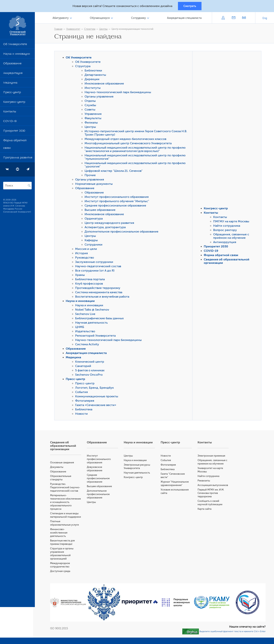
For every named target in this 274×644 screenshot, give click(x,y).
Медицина (10, 84)
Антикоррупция (226, 243)
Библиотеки (94, 71)
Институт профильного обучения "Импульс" (118, 202)
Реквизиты (204, 481)
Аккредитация (13, 74)
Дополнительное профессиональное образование (122, 232)
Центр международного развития (110, 223)
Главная (59, 30)
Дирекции (93, 80)
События (82, 393)
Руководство (85, 258)
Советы (91, 110)
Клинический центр (91, 362)
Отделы (91, 101)
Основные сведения (64, 463)
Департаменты (96, 75)
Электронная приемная (212, 456)
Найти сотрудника (228, 226)
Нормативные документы (95, 184)
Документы (58, 468)
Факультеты (94, 119)
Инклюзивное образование (105, 84)
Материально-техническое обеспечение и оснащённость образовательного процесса (67, 503)
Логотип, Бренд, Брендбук (95, 388)
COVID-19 (10, 122)
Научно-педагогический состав (99, 267)
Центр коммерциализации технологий (133, 30)
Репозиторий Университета (96, 336)
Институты (93, 88)
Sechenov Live (86, 315)
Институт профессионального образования (118, 197)
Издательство (86, 332)
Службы (91, 106)
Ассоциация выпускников (213, 486)
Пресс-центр (12, 94)
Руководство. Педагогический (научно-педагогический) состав (67, 488)
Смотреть (190, 6)
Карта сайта (205, 509)
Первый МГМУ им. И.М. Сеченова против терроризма (211, 494)
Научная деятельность (92, 323)
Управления (94, 114)
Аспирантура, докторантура (106, 228)
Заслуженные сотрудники (95, 263)
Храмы (81, 276)
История (82, 254)
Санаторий (84, 367)
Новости (82, 414)
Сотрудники (94, 245)
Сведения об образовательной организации (65, 446)
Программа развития (18, 159)
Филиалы (92, 123)
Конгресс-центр (14, 103)
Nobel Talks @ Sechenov (93, 310)
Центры (104, 30)
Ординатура (95, 219)
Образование (12, 65)
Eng (265, 19)
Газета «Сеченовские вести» (97, 406)
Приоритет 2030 (14, 132)
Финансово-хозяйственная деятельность (60, 533)
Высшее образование (101, 210)
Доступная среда (62, 572)
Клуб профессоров (90, 284)
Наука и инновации (17, 55)
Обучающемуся (101, 19)
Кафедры (92, 241)
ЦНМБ (81, 328)
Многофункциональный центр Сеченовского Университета (129, 144)
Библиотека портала (91, 280)
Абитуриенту (62, 19)
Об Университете (15, 45)
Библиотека (85, 410)
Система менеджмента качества (100, 293)
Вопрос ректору (226, 231)
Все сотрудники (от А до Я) (96, 271)
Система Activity (88, 345)
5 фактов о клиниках (91, 371)
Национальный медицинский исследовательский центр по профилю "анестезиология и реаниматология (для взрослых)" (136, 150)
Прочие (91, 176)
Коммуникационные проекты (98, 397)
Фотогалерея (86, 401)
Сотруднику (139, 19)
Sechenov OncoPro (90, 375)
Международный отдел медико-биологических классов (126, 140)
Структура (91, 30)
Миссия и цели (87, 249)
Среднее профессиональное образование (116, 206)
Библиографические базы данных (100, 319)
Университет (74, 30)
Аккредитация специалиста (184, 19)
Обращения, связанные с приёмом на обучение (232, 237)
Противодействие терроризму (99, 289)
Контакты (10, 113)
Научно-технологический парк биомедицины (119, 93)
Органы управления (100, 97)
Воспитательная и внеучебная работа (103, 297)
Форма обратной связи (15, 145)
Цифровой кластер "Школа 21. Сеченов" (114, 171)
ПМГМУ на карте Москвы (232, 222)
